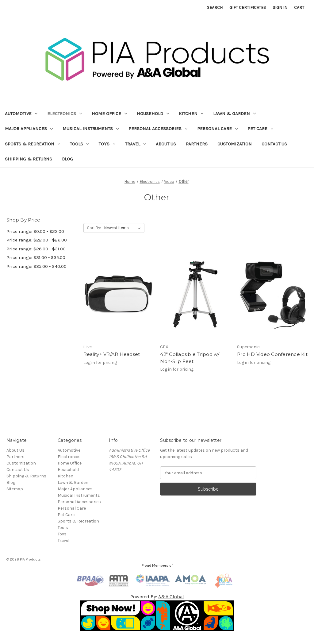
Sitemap (15, 489)
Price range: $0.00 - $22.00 (35, 231)
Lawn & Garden (234, 114)
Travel (136, 144)
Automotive (21, 114)
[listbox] (124, 228)
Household (153, 114)
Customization (235, 144)
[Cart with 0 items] (299, 8)
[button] (157, 616)
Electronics (65, 114)
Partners (197, 144)
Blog (67, 159)
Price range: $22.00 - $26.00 (37, 240)
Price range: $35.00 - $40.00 (36, 266)
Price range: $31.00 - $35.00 (36, 257)
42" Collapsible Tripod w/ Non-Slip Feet (190, 358)
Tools (79, 144)
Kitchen (191, 114)
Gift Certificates (248, 8)
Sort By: (94, 228)
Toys (107, 144)
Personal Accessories (158, 129)
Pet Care (260, 129)
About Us (166, 144)
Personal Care (217, 129)
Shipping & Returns (29, 159)
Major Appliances (29, 129)
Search (215, 8)
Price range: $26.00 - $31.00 (36, 249)
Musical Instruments (91, 129)
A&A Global (171, 597)
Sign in (280, 8)
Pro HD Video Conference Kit (272, 354)
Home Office (109, 114)
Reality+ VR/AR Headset (112, 354)
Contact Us (274, 144)
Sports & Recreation (33, 144)
